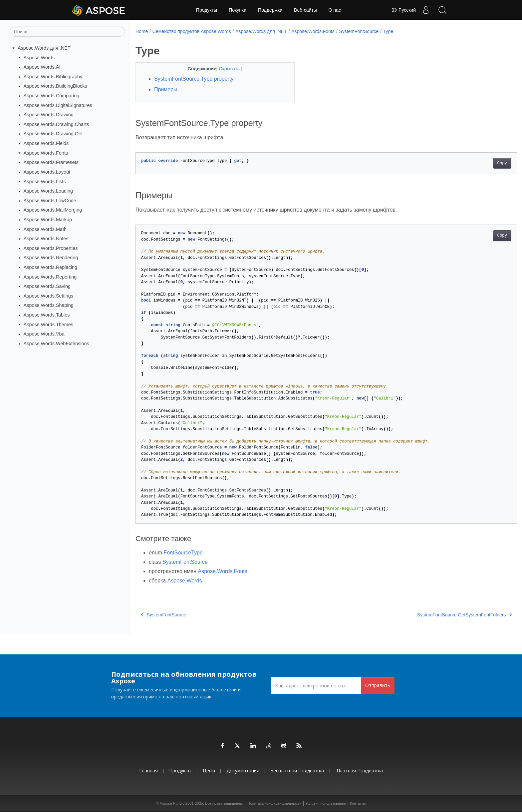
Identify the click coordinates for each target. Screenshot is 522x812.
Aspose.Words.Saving (47, 286)
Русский (403, 10)
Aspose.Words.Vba (44, 334)
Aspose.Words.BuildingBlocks (55, 86)
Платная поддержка (360, 771)
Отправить (378, 685)
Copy (476, 163)
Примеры (166, 89)
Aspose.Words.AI (42, 67)
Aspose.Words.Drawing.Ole (53, 134)
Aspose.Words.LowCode (50, 201)
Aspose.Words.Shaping (49, 305)
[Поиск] (67, 32)
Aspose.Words (39, 57)
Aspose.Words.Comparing (52, 96)
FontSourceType (183, 553)
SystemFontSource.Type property (194, 79)
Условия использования (326, 803)
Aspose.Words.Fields (46, 143)
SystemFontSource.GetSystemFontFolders (438, 615)
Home (142, 31)
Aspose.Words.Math (45, 229)
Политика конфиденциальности (274, 803)
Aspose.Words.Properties (51, 248)
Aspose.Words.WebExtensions (56, 344)
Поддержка (270, 10)
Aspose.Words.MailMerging (53, 210)
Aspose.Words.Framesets (51, 162)
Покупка (238, 10)
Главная (148, 771)
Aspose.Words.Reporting (50, 277)
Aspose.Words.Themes (48, 324)
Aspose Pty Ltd (172, 803)
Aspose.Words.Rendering (51, 258)
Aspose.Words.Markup (48, 220)
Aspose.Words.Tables (47, 315)
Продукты (207, 10)
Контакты (358, 803)
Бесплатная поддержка (297, 771)
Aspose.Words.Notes (46, 239)
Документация (243, 771)
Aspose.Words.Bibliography (53, 77)
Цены (209, 771)
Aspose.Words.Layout (47, 172)
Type (388, 31)
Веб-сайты (305, 10)
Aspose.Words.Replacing (50, 267)
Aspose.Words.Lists (45, 181)
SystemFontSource (359, 31)
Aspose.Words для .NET (44, 48)
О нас (335, 10)
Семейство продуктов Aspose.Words (192, 31)
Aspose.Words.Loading (48, 191)
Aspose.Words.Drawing (49, 115)
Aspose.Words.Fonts (46, 153)
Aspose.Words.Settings (48, 296)
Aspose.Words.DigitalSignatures (58, 105)
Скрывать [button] (224, 69)
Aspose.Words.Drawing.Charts (56, 124)
